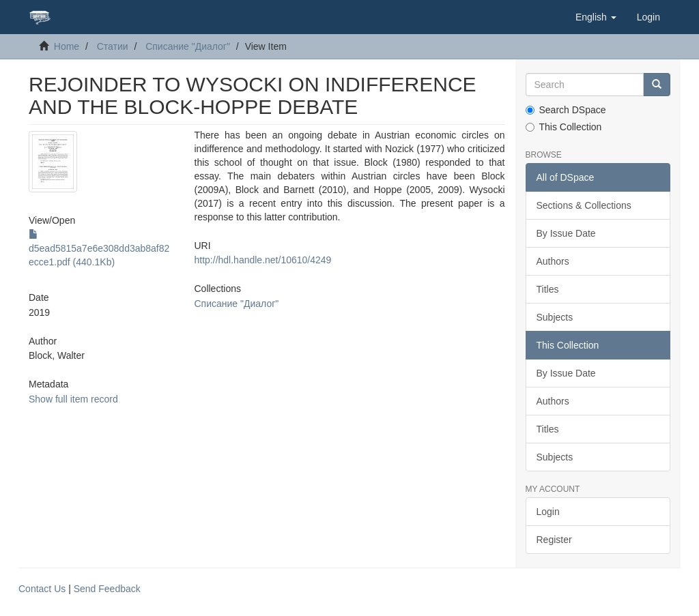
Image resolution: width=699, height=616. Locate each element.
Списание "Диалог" (188, 46)
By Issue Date (566, 233)
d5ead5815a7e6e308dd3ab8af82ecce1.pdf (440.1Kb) (99, 248)
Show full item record (73, 399)
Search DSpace (566, 110)
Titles (548, 289)
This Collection (564, 127)
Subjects (555, 317)
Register (554, 540)
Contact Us (42, 589)
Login (548, 512)
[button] (596, 17)
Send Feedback (107, 589)
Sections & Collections (584, 205)
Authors (553, 261)
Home (67, 46)
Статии (113, 46)
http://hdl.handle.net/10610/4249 (263, 260)
